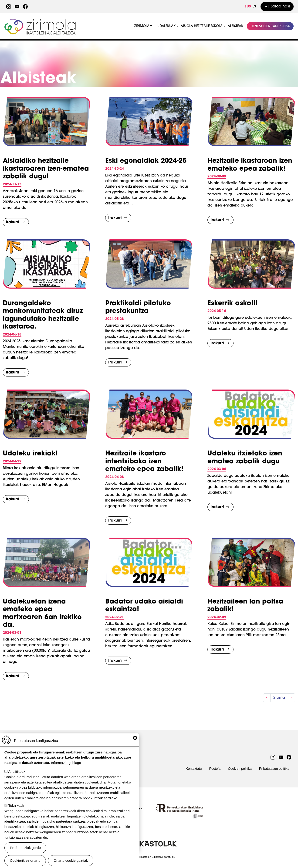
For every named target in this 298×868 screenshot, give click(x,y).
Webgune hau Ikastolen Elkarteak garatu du (149, 857)
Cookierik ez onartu (25, 860)
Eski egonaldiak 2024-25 (146, 161)
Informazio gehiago (66, 763)
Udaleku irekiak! (30, 454)
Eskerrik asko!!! (232, 304)
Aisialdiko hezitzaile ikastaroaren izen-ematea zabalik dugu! (46, 169)
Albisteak (235, 26)
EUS (248, 7)
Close (135, 738)
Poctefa (215, 769)
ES (254, 7)
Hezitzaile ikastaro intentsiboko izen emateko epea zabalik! (144, 462)
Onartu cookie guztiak (71, 860)
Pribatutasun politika (274, 769)
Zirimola (41, 20)
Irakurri (13, 222)
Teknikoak (16, 805)
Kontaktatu (194, 769)
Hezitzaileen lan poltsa (270, 26)
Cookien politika (240, 769)
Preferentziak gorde (25, 848)
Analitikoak (17, 771)
